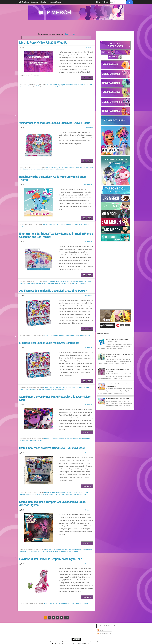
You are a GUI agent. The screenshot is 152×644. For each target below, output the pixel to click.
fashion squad (88, 80)
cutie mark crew (70, 80)
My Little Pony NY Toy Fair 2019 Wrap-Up (43, 43)
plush (28, 435)
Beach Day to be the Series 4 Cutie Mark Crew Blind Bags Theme (52, 174)
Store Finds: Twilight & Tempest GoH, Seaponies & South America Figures (52, 498)
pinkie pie (45, 279)
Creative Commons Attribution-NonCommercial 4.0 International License (84, 636)
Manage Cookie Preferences (78, 640)
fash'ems (75, 487)
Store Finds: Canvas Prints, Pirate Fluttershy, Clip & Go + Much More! (55, 394)
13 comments (89, 343)
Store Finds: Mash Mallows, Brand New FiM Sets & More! (52, 442)
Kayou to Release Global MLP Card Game (117, 399)
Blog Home (26, 2)
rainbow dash (26, 165)
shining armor (49, 385)
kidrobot (31, 82)
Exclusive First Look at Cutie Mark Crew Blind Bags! (49, 339)
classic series (67, 277)
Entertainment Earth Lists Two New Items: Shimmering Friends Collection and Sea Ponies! (56, 231)
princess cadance (53, 279)
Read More (87, 74)
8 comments (89, 504)
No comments (89, 180)
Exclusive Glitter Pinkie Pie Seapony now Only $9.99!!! (50, 553)
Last (66, 612)
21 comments (89, 48)
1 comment (90, 123)
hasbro (26, 82)
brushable (54, 80)
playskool (23, 435)
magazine (72, 544)
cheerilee (52, 383)
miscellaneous (74, 433)
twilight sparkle (60, 165)
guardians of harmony (58, 433)
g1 (50, 433)
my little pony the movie (31, 279)
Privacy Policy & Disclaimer (63, 640)
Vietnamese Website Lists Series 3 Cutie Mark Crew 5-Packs (55, 119)
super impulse (60, 82)
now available (86, 433)
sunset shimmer (50, 165)
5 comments (89, 400)
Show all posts (70, 34)
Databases (35, 2)
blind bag (45, 220)
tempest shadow (64, 546)
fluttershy (72, 163)
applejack (48, 163)
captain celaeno (67, 487)
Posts (100, 624)
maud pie (83, 163)
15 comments (89, 447)
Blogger (94, 640)
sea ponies (48, 82)
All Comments (103, 628)
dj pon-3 (79, 383)
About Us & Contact (55, 2)
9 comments (89, 237)
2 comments (89, 558)
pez (54, 489)
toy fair (67, 82)
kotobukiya (37, 82)
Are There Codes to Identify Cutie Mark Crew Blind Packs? (53, 286)
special (53, 82)
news (42, 82)
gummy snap (54, 598)
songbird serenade (71, 489)
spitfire (43, 165)
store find (39, 435)
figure (21, 82)
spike (55, 385)
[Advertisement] (76, 26)
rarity (32, 165)
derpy (74, 383)
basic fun (48, 80)
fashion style (83, 277)
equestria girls (79, 80)
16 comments (89, 291)
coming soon (62, 80)
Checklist (44, 2)
